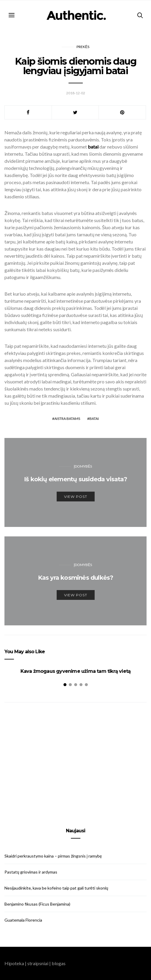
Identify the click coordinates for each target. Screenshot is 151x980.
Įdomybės (83, 466)
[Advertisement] (75, 758)
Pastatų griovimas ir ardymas (31, 872)
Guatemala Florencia (23, 920)
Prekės (83, 47)
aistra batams (67, 419)
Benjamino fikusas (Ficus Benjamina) (37, 904)
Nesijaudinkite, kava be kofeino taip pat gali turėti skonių (56, 888)
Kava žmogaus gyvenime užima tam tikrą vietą (76, 671)
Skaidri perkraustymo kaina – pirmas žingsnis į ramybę (53, 856)
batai (94, 419)
